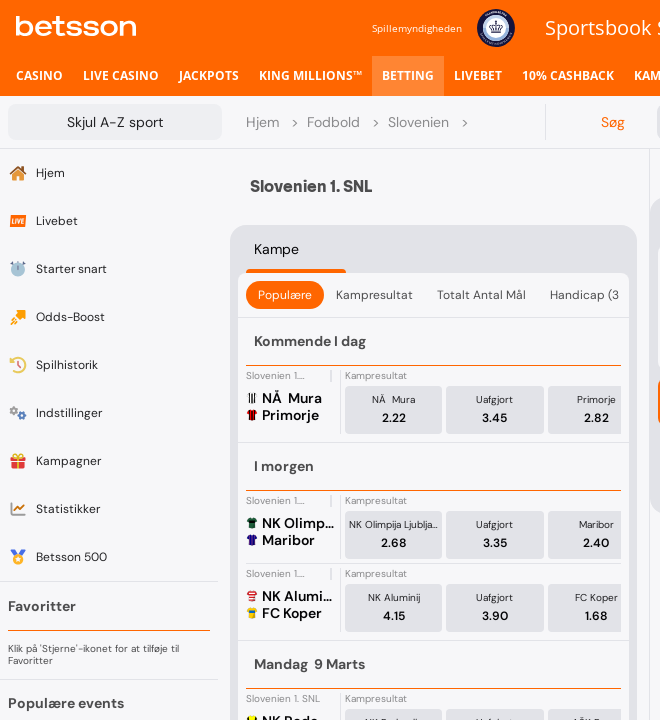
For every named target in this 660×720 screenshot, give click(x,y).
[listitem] (39, 76)
